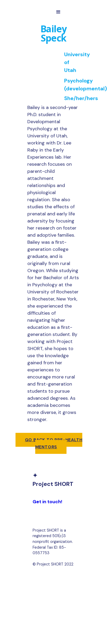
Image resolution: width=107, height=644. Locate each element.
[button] (58, 12)
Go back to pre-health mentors (54, 443)
